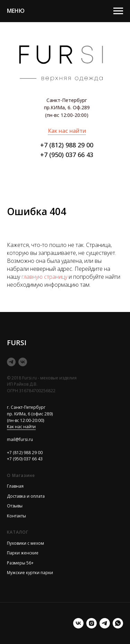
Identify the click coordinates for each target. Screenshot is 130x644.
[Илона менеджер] (118, 623)
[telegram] (11, 362)
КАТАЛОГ (18, 532)
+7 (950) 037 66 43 (67, 155)
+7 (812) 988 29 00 (67, 145)
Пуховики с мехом (25, 543)
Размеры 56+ (20, 563)
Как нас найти (67, 131)
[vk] (23, 362)
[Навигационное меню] (118, 11)
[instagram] (92, 623)
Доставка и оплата (26, 496)
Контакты (16, 516)
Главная (15, 486)
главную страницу (44, 277)
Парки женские (23, 553)
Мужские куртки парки (30, 573)
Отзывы (15, 506)
